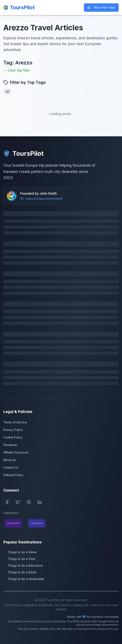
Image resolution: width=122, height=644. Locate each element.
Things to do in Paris (19, 559)
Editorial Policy (13, 475)
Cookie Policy (13, 437)
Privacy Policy (13, 430)
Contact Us (11, 467)
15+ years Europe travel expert (41, 199)
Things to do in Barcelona (23, 565)
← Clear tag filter (17, 70)
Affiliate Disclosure (16, 452)
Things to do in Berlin (20, 572)
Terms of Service (15, 422)
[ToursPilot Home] (19, 8)
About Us (10, 460)
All (7, 91)
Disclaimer (10, 445)
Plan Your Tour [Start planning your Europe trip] (101, 7)
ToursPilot (23, 153)
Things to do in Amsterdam (24, 579)
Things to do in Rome (20, 552)
